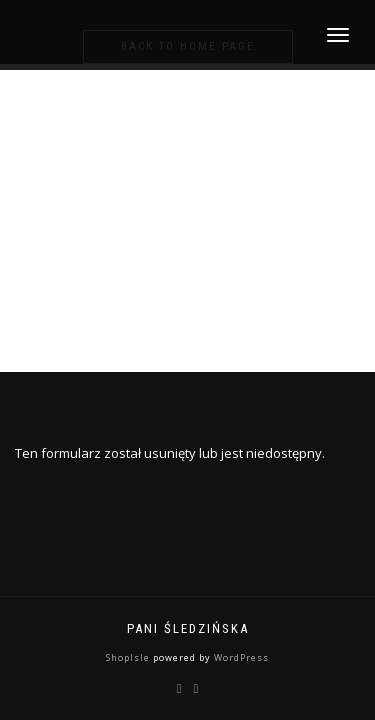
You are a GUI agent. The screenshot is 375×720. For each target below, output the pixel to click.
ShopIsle (129, 657)
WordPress (240, 657)
